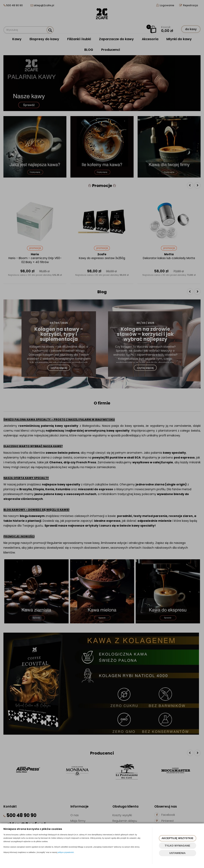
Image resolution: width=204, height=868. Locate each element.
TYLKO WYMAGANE (177, 846)
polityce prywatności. (66, 852)
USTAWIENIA (178, 853)
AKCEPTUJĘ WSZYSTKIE (177, 838)
